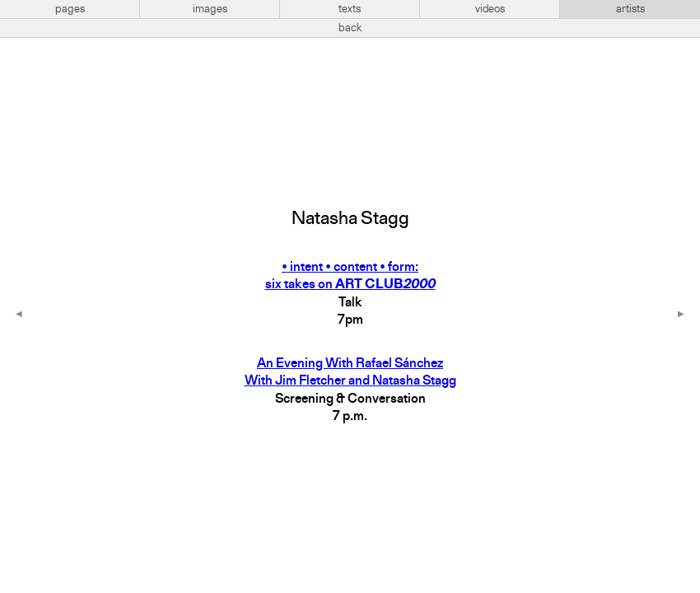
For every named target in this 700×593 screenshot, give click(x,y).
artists (630, 9)
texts (350, 9)
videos (490, 9)
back (350, 28)
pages (70, 9)
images (210, 9)
